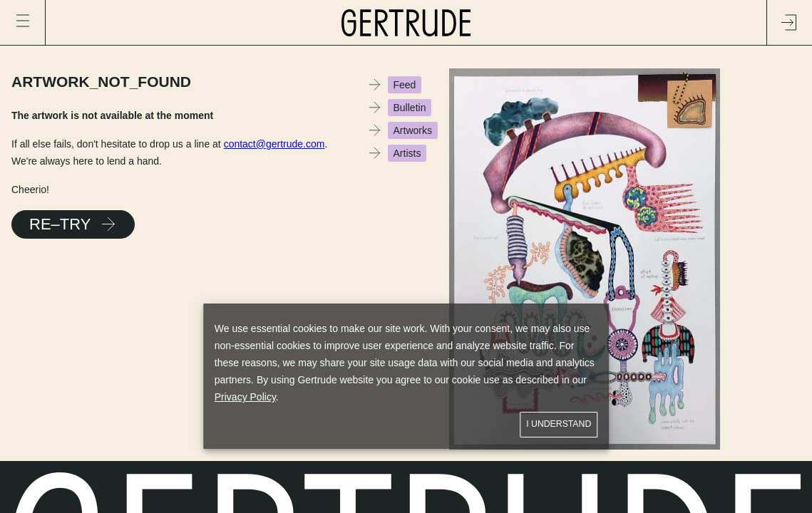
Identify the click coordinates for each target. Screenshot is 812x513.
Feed (405, 85)
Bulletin (410, 108)
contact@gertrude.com (274, 144)
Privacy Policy (245, 397)
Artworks (413, 130)
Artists (407, 153)
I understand (559, 424)
